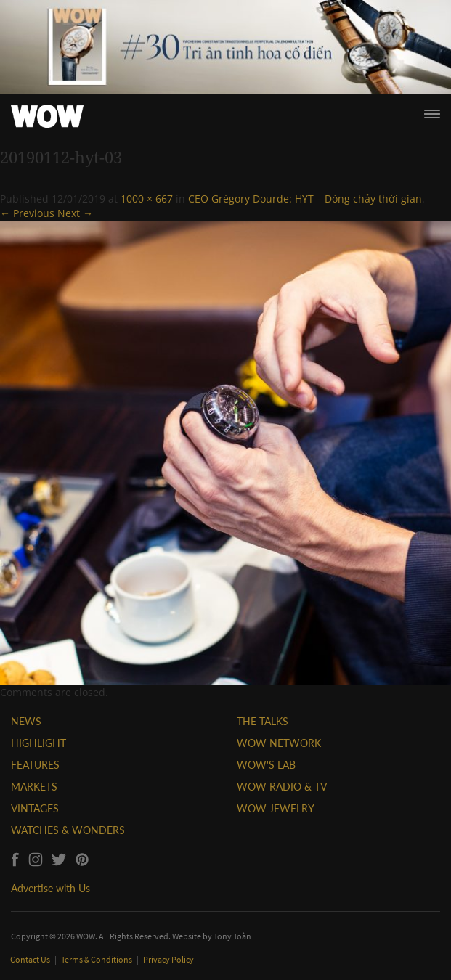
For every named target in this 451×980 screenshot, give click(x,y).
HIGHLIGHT (38, 743)
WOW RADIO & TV (282, 787)
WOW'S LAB (266, 765)
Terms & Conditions (97, 959)
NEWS (26, 721)
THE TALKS (263, 721)
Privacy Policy (168, 959)
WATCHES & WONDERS (68, 830)
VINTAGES (35, 808)
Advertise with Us (50, 888)
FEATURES (35, 765)
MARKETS (34, 787)
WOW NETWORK (279, 743)
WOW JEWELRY (276, 808)
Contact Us (31, 959)
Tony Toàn (232, 936)
